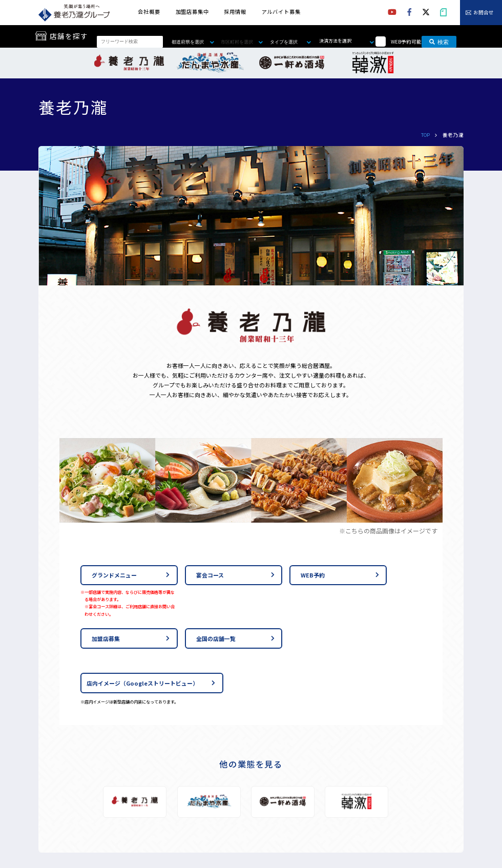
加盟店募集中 (192, 12)
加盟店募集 (106, 638)
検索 (439, 42)
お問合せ (484, 13)
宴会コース (210, 575)
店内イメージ (142, 683)
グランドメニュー (114, 575)
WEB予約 (313, 575)
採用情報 (235, 12)
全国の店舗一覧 (216, 638)
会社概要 (149, 12)
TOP (426, 135)
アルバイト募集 (281, 12)
